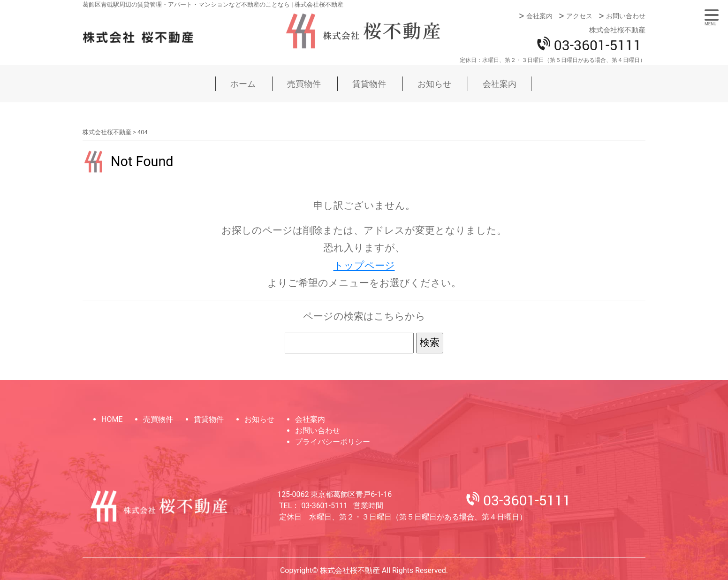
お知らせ (434, 84)
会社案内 (539, 16)
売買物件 (304, 84)
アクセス (579, 16)
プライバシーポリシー (333, 442)
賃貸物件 (369, 84)
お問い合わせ (626, 16)
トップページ (364, 266)
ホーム (243, 84)
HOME (112, 419)
